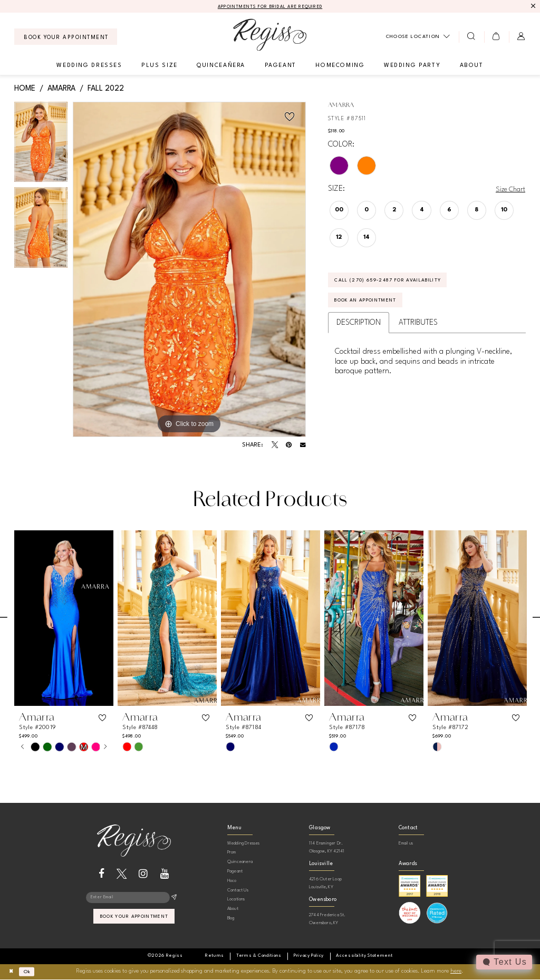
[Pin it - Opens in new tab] (289, 446)
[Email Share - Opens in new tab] (303, 446)
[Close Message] (533, 7)
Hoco (232, 881)
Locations (236, 900)
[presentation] (64, 619)
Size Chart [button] (509, 190)
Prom (232, 853)
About (233, 910)
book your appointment (134, 920)
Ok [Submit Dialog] (31, 972)
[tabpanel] (41, 146)
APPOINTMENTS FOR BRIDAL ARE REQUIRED (270, 7)
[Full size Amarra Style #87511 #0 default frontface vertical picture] (189, 270)
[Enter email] (134, 899)
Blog (231, 919)
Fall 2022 (106, 89)
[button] (496, 37)
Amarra (61, 89)
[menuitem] (66, 38)
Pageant (235, 872)
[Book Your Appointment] (66, 38)
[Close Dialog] (12, 972)
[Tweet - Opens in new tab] (275, 446)
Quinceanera (240, 863)
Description (359, 329)
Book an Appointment (374, 306)
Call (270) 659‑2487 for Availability (399, 283)
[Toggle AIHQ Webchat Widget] (504, 962)
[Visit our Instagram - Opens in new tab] (143, 874)
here (456, 972)
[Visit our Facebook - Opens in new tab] (102, 874)
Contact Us (238, 891)
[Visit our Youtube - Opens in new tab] (165, 874)
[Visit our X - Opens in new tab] (122, 874)
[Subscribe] (174, 899)
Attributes (418, 329)
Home (25, 89)
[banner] (270, 36)
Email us (406, 844)
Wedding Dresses (244, 844)
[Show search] (471, 37)
